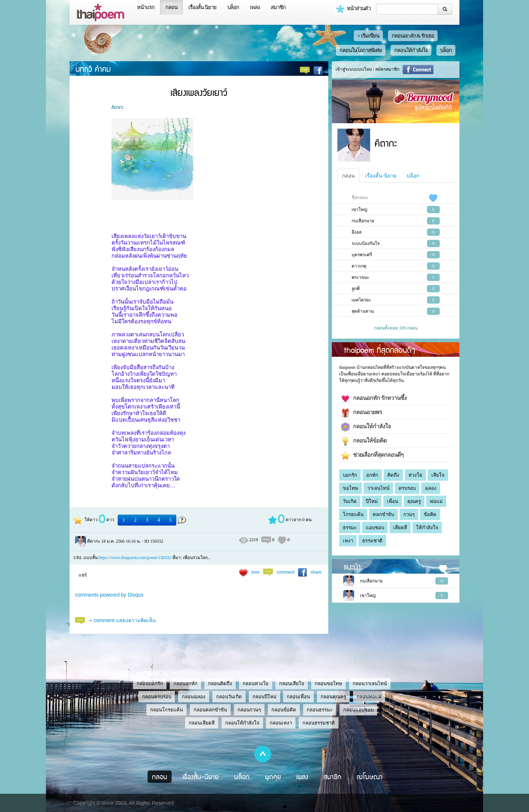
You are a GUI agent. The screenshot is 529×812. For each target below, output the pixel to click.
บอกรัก (350, 475)
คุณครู (414, 501)
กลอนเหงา (281, 723)
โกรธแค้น (353, 514)
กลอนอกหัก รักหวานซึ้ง (374, 399)
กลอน (171, 7)
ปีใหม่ (372, 501)
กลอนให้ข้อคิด (364, 441)
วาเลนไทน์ (378, 488)
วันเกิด (350, 501)
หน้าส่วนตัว (353, 9)
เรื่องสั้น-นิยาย (381, 176)
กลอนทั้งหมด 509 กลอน (396, 328)
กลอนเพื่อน (298, 697)
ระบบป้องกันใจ (366, 243)
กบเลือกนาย (363, 221)
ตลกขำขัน (383, 514)
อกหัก (372, 475)
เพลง (255, 7)
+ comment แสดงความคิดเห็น (123, 620)
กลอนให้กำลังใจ (411, 50)
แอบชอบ (375, 528)
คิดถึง (393, 475)
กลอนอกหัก (185, 684)
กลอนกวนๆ (249, 710)
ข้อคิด (430, 514)
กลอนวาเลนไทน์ (370, 684)
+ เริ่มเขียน (368, 36)
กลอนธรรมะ (320, 710)
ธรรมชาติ (372, 541)
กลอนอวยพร (362, 413)
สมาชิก (278, 7)
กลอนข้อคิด (284, 710)
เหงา (348, 541)
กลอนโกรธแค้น (166, 710)
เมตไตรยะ (361, 300)
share (316, 572)
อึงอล (356, 232)
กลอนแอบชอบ (358, 710)
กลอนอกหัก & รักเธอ (413, 36)
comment (285, 572)
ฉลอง (431, 488)
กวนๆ (409, 514)
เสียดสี (400, 528)
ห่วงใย (415, 475)
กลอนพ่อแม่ (369, 697)
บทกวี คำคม (93, 69)
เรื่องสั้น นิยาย (202, 7)
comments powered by (109, 595)
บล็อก (233, 7)
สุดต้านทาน (363, 311)
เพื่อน (393, 501)
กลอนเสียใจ (292, 684)
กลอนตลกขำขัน (210, 710)
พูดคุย (273, 777)
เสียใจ (438, 475)
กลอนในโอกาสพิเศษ (361, 50)
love (255, 572)
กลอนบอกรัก (150, 684)
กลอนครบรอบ (157, 697)
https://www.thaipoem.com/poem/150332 (135, 558)
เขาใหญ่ (359, 210)
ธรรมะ (350, 528)
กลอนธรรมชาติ (319, 723)
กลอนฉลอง (194, 697)
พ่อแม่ (436, 501)
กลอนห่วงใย (256, 684)
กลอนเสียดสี (202, 723)
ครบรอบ (407, 488)
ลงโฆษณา (370, 777)
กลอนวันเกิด (229, 697)
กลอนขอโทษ (328, 684)
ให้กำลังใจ (427, 528)
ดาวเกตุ (359, 266)
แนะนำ (352, 566)
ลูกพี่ (356, 289)
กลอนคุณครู (333, 697)
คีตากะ (117, 107)
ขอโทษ (350, 488)
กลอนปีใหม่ (264, 697)
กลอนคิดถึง (220, 684)
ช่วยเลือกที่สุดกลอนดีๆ (372, 456)
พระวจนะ (360, 277)
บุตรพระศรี (362, 255)
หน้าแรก (146, 7)
